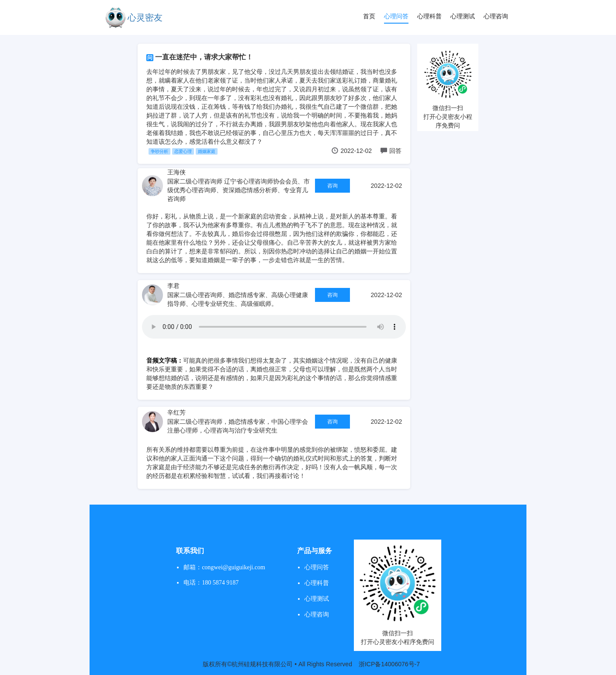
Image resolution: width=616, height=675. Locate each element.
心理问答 (396, 16)
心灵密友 (145, 17)
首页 (369, 16)
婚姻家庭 (207, 151)
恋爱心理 (183, 151)
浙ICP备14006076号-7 (389, 664)
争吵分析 (159, 151)
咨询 (332, 186)
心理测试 (463, 16)
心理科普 (429, 16)
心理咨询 (496, 16)
